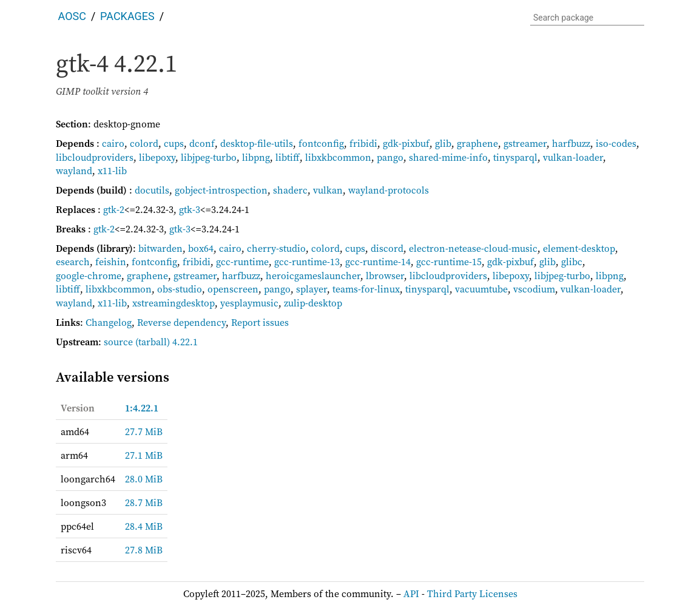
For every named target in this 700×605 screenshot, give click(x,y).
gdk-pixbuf (406, 143)
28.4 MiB (144, 526)
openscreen (233, 289)
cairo (113, 143)
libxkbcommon (338, 157)
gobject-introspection (221, 190)
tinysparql (515, 157)
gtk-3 (190, 209)
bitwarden (160, 248)
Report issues (260, 322)
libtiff (288, 157)
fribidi (363, 143)
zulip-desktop (313, 303)
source (118, 342)
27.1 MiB (144, 455)
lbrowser (385, 275)
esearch (73, 262)
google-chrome (89, 275)
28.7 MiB (144, 502)
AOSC (72, 16)
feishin (111, 262)
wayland (74, 171)
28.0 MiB (144, 479)
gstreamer (525, 143)
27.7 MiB (144, 431)
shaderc (290, 190)
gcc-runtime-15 (449, 262)
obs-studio (180, 289)
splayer (311, 289)
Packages (127, 16)
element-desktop (579, 248)
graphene (477, 143)
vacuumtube (481, 289)
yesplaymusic (249, 303)
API (411, 593)
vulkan (328, 190)
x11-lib (112, 171)
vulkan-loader (573, 157)
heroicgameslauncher (313, 275)
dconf (202, 143)
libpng (256, 157)
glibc (572, 262)
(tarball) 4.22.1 (167, 342)
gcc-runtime (242, 262)
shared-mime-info (448, 157)
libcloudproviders (95, 157)
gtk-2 (114, 209)
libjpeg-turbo (209, 157)
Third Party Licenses (472, 593)
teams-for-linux (366, 289)
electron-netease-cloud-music (473, 248)
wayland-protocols (389, 190)
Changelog (109, 322)
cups (174, 143)
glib (443, 143)
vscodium (534, 289)
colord (144, 143)
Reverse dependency (181, 322)
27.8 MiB (144, 550)
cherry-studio (276, 248)
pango (390, 157)
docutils (152, 190)
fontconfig (321, 143)
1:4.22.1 (142, 408)
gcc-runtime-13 (307, 262)
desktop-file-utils (257, 143)
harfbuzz (571, 143)
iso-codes (616, 143)
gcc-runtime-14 (378, 262)
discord (387, 248)
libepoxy (157, 157)
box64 (201, 248)
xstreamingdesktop (173, 303)
